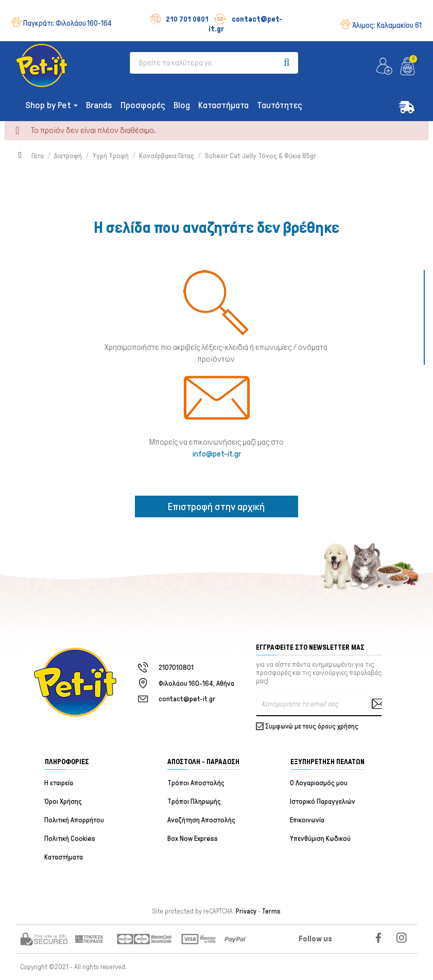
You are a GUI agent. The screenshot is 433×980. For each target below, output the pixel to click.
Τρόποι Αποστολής (196, 783)
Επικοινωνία (308, 820)
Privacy (246, 911)
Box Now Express (193, 839)
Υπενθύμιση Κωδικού (321, 839)
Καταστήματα (64, 857)
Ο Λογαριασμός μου (319, 783)
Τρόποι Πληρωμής (194, 801)
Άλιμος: (387, 25)
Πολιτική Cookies (70, 839)
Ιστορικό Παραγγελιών (323, 801)
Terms (271, 911)
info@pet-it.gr (217, 454)
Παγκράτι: (67, 23)
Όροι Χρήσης (64, 801)
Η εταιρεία (59, 783)
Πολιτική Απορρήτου (75, 820)
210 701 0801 (179, 19)
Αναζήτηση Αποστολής (201, 820)
